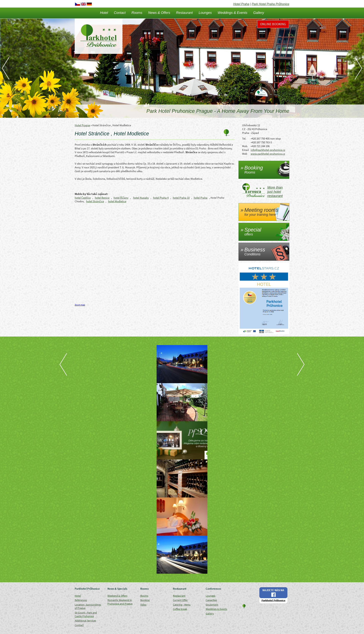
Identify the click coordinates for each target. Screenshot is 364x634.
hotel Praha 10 (181, 198)
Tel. (244, 138)
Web (245, 154)
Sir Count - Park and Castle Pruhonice (86, 614)
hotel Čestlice (83, 198)
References (81, 600)
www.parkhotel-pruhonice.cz (268, 154)
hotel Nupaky (141, 198)
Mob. (245, 146)
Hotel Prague (82, 125)
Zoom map (80, 305)
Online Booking (273, 24)
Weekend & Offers (117, 596)
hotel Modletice (117, 201)
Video (143, 605)
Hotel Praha (241, 4)
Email (246, 150)
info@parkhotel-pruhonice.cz (268, 150)
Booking (145, 600)
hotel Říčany (121, 198)
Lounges (205, 13)
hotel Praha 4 (161, 198)
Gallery (259, 13)
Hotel (104, 13)
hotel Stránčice (95, 201)
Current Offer (180, 600)
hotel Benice (102, 198)
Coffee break (180, 609)
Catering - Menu (182, 605)
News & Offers (159, 13)
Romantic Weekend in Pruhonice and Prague (120, 602)
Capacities (211, 600)
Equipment (212, 605)
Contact (120, 13)
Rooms (137, 13)
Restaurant (184, 13)
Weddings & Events (233, 13)
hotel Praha (201, 198)
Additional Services (85, 621)
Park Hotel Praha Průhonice (271, 4)
